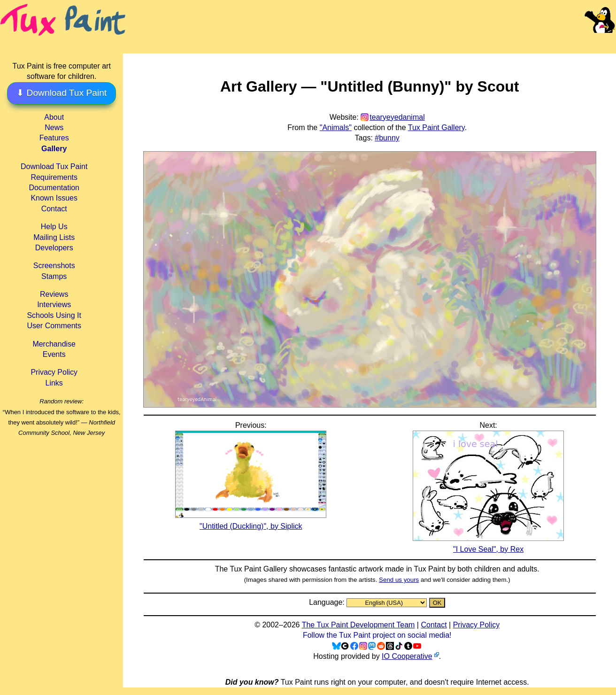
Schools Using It (54, 315)
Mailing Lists (54, 237)
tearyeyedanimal (397, 117)
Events (54, 354)
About (54, 117)
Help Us (54, 227)
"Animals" (336, 127)
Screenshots (54, 266)
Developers (54, 248)
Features (54, 138)
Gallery (54, 149)
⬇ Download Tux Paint (62, 93)
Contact (54, 209)
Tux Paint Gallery (436, 127)
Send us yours (399, 580)
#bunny (387, 138)
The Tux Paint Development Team (358, 625)
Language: (328, 602)
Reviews (54, 294)
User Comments (54, 326)
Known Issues (54, 198)
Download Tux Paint (54, 166)
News (54, 127)
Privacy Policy (54, 372)
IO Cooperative (407, 656)
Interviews (54, 305)
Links (54, 383)
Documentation (54, 188)
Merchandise (54, 344)
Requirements (54, 177)
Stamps (54, 276)
